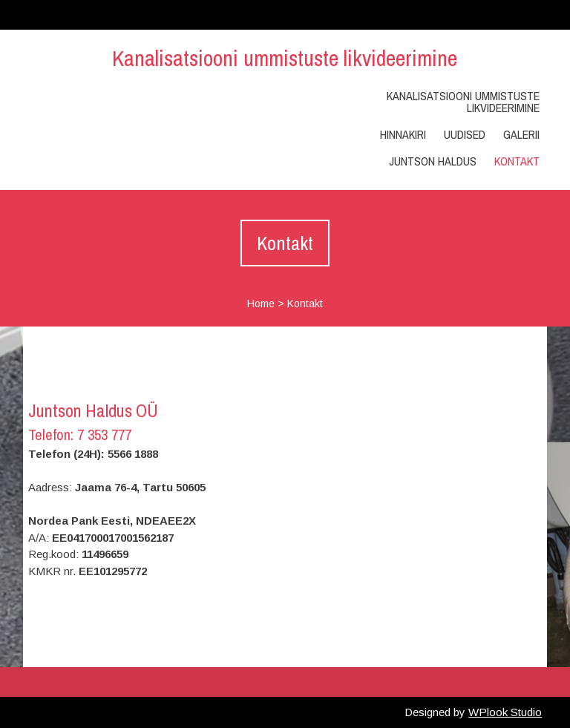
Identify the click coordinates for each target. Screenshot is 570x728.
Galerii (521, 134)
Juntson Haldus (433, 161)
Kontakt (517, 161)
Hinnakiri (403, 134)
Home (261, 304)
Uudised (465, 134)
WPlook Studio (505, 712)
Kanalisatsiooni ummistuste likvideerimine (285, 58)
